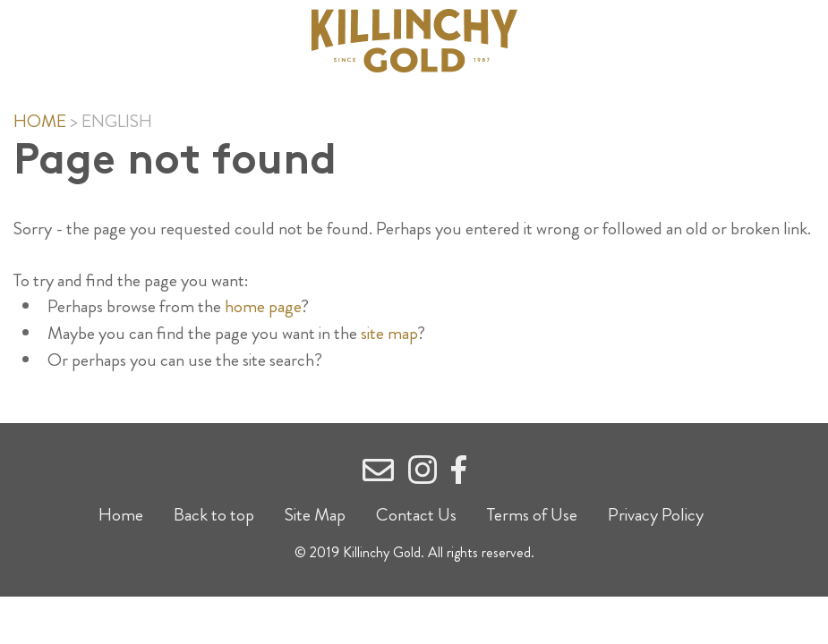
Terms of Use (532, 515)
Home (40, 121)
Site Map (315, 515)
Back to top (214, 515)
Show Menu (119, 37)
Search (705, 41)
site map (389, 333)
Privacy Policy (656, 515)
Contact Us (416, 515)
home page (263, 306)
